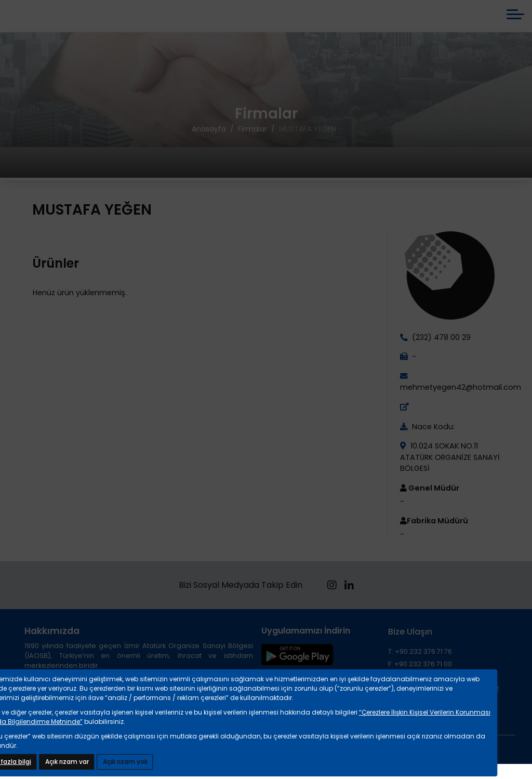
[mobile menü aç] (515, 19)
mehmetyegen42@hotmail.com (461, 397)
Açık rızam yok (125, 762)
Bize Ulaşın (410, 641)
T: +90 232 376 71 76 (420, 661)
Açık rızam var (67, 762)
